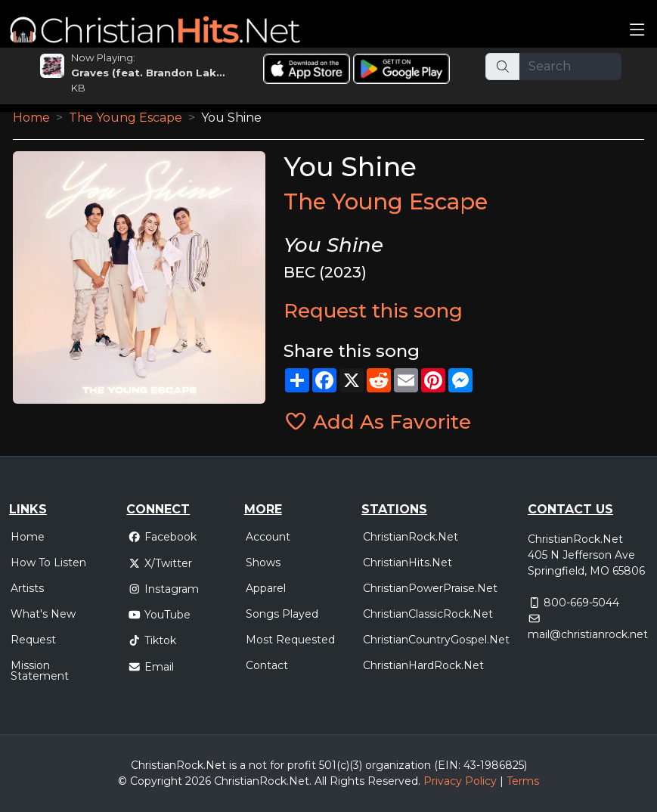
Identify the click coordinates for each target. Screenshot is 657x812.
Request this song (373, 311)
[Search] (570, 67)
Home (31, 118)
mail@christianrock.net (588, 634)
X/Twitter (160, 563)
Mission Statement (40, 671)
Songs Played (282, 614)
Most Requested (290, 640)
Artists (27, 588)
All (321, 781)
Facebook (162, 537)
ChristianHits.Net (408, 563)
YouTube (159, 615)
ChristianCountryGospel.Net (436, 640)
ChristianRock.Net (411, 537)
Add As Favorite (378, 422)
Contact (267, 665)
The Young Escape (126, 118)
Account (268, 537)
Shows (263, 563)
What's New (43, 614)
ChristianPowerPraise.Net (430, 588)
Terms (523, 781)
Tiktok (152, 640)
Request (33, 640)
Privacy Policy (460, 781)
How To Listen (48, 563)
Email (151, 667)
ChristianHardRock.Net (423, 665)
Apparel (266, 588)
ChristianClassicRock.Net (428, 614)
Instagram (163, 589)
